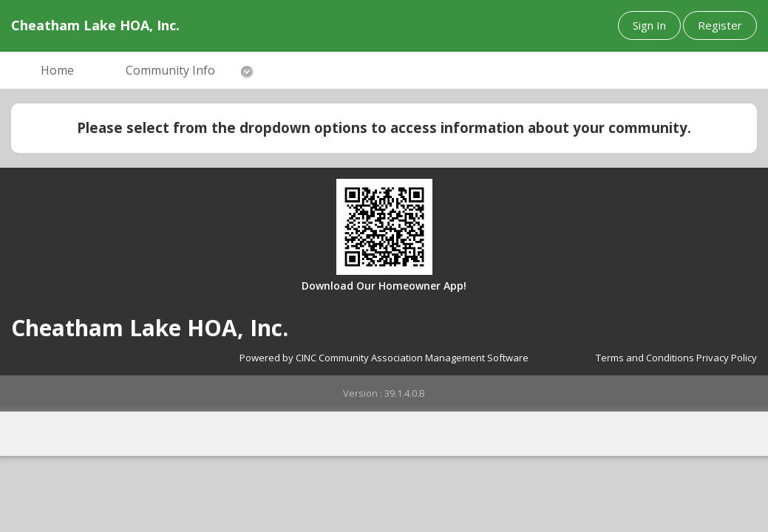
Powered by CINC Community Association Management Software (384, 358)
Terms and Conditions (645, 358)
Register (720, 25)
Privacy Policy (727, 358)
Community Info (170, 70)
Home (57, 70)
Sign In (649, 25)
